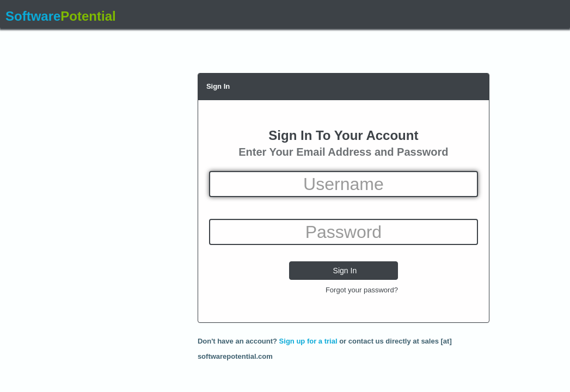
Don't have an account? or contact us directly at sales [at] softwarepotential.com (325, 343)
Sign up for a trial (308, 341)
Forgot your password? (362, 290)
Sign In (218, 86)
